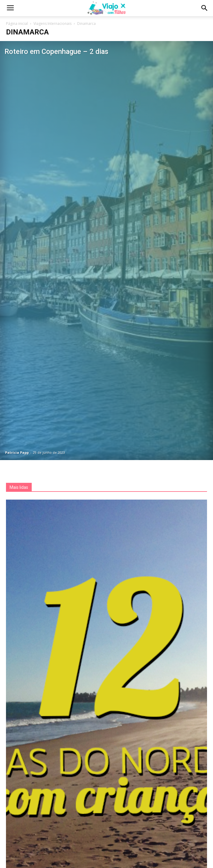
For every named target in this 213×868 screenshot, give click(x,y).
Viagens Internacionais (53, 24)
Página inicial (17, 24)
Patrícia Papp (17, 452)
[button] (205, 8)
